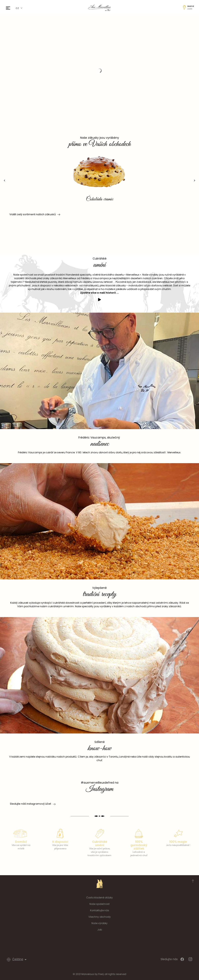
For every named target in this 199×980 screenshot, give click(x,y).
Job (100, 930)
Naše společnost (99, 904)
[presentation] (5, 180)
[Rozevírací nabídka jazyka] (20, 960)
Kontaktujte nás (100, 910)
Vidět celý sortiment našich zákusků (34, 214)
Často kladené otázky (99, 898)
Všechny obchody (100, 917)
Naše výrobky (99, 923)
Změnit (190, 9)
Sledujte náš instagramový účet (30, 804)
